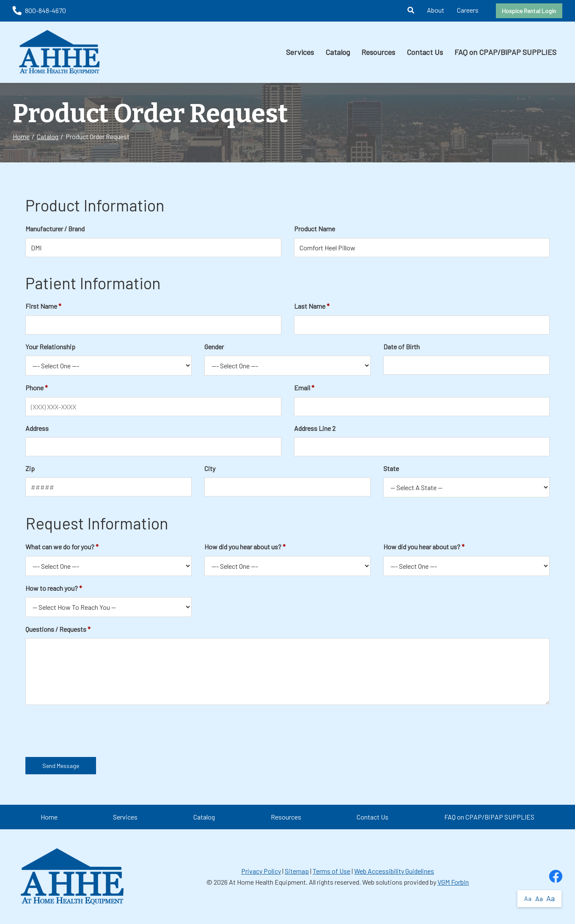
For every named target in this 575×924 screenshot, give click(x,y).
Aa (528, 898)
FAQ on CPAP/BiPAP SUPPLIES (505, 52)
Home (21, 136)
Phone (34, 388)
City (210, 468)
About (436, 10)
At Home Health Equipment (267, 882)
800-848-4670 (39, 10)
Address (37, 428)
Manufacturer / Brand (55, 229)
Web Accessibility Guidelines (394, 871)
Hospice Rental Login (529, 11)
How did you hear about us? (243, 547)
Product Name (315, 229)
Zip (30, 468)
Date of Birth (402, 347)
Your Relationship (50, 347)
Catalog (338, 52)
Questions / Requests (56, 629)
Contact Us (425, 52)
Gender (214, 347)
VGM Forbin (453, 882)
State (391, 468)
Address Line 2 (315, 428)
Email (302, 388)
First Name (41, 306)
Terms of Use (332, 871)
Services (300, 52)
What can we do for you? (60, 547)
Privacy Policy (261, 871)
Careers (468, 10)
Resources (378, 52)
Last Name (310, 306)
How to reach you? (52, 588)
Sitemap (297, 871)
